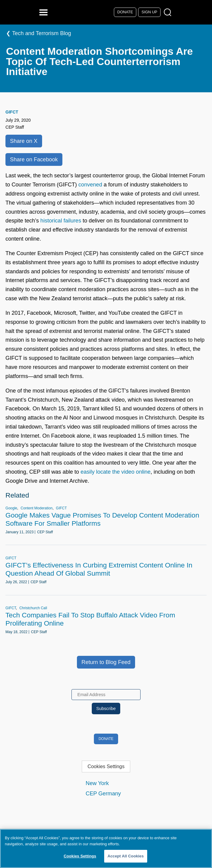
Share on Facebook (34, 159)
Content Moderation (36, 508)
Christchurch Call (33, 608)
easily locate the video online (116, 472)
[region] (106, 848)
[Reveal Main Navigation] (44, 12)
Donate (125, 12)
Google (11, 508)
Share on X (24, 141)
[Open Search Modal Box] (169, 13)
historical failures (61, 221)
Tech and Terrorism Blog (42, 33)
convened (90, 185)
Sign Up (149, 12)
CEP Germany (103, 794)
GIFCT (12, 112)
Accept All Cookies (126, 856)
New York (97, 783)
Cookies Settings (106, 766)
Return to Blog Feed (106, 662)
